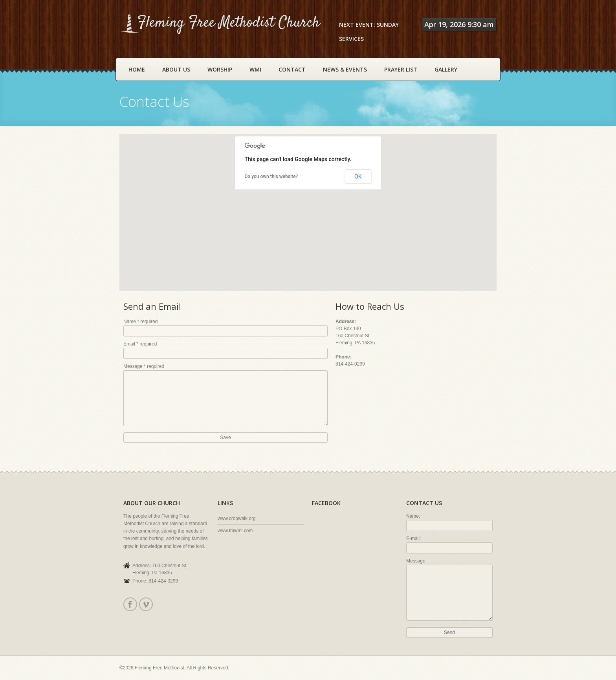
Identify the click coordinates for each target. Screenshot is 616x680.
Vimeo (146, 604)
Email (140, 344)
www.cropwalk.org (237, 518)
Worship (220, 69)
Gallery (446, 69)
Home (137, 69)
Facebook (130, 604)
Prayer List (401, 69)
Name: (413, 516)
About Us (176, 69)
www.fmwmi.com (235, 531)
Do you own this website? (271, 176)
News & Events (345, 69)
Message (144, 366)
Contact (292, 69)
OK (358, 176)
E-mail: (413, 538)
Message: (416, 561)
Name (140, 322)
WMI (255, 69)
